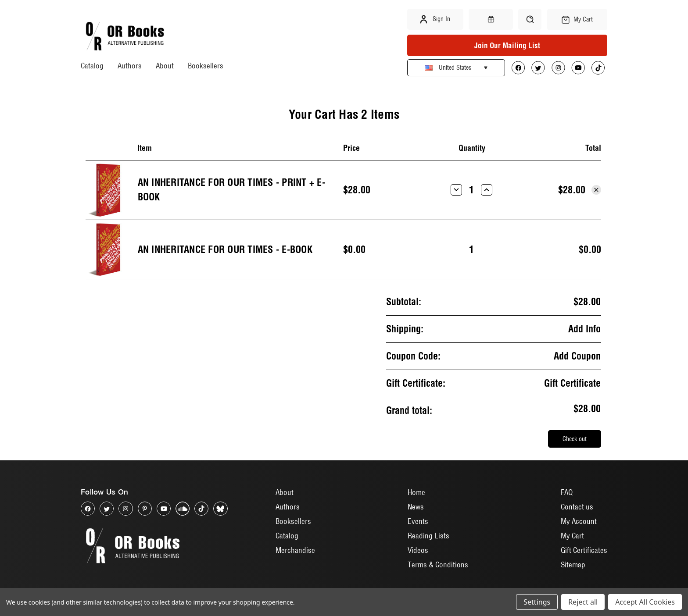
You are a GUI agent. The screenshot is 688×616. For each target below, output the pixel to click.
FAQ (567, 492)
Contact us (577, 507)
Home (416, 492)
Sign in (435, 19)
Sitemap (573, 564)
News (416, 507)
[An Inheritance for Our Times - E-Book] (471, 249)
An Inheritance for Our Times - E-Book (225, 249)
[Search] (530, 19)
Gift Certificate (572, 383)
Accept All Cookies (645, 602)
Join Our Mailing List (507, 45)
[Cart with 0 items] (577, 20)
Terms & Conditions (438, 564)
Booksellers (206, 66)
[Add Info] (584, 329)
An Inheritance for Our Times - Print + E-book (231, 190)
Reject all (583, 602)
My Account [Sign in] (579, 521)
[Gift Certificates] (491, 19)
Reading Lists (428, 536)
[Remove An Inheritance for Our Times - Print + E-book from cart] (596, 190)
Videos (418, 550)
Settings (537, 602)
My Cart (572, 536)
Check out (575, 439)
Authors (130, 66)
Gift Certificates (584, 550)
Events (418, 521)
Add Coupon (577, 356)
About (165, 66)
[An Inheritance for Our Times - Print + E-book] (471, 190)
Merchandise (295, 550)
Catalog (92, 66)
